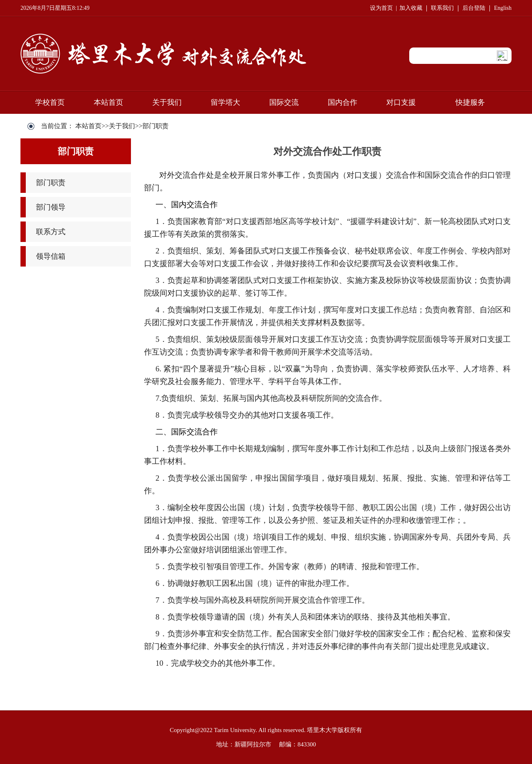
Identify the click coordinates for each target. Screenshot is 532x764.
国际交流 (284, 102)
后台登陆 (474, 8)
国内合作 (343, 102)
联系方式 (51, 232)
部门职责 (51, 183)
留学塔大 (225, 102)
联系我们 (442, 8)
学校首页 (50, 102)
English (503, 8)
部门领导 (51, 207)
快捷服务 (470, 102)
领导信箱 (51, 256)
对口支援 (401, 102)
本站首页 (108, 102)
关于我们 (167, 102)
